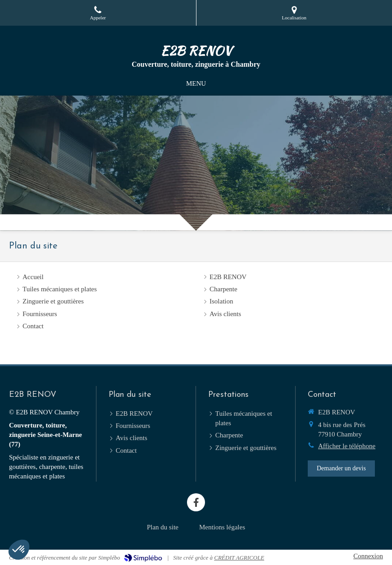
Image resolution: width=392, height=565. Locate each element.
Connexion (368, 556)
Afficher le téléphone (347, 446)
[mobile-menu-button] (196, 84)
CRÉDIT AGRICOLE (239, 558)
